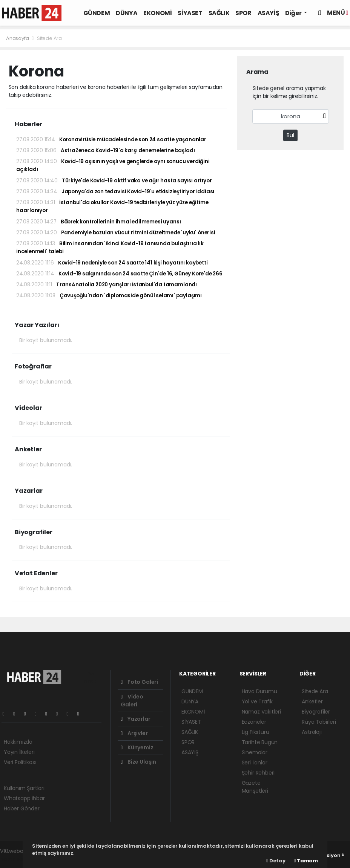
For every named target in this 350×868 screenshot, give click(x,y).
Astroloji (312, 732)
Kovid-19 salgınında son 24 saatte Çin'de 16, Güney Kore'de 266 (119, 274)
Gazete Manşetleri (255, 787)
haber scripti (16, 859)
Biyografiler (316, 712)
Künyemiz (137, 747)
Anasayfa (18, 38)
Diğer (294, 13)
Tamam (306, 861)
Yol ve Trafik (257, 701)
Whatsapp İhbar (24, 798)
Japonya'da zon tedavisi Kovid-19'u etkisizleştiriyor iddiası (115, 192)
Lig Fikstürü (256, 732)
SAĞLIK (219, 13)
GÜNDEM (97, 13)
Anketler (312, 701)
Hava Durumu (259, 691)
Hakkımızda (18, 742)
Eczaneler (254, 722)
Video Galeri (132, 701)
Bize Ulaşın (138, 762)
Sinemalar (255, 752)
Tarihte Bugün (260, 742)
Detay (276, 861)
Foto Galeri (139, 682)
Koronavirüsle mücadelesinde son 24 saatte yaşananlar (111, 140)
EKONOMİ (157, 13)
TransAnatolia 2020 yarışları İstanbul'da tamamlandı (107, 285)
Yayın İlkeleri (19, 752)
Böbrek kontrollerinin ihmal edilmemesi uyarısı (99, 222)
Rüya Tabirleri (319, 722)
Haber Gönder (22, 808)
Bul (290, 135)
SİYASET (190, 13)
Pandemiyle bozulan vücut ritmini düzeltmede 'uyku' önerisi (116, 233)
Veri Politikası (20, 762)
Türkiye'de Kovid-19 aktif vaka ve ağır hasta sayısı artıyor (114, 181)
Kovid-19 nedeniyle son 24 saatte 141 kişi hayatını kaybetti (112, 263)
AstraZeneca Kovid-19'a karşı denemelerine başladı (105, 151)
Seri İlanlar (255, 763)
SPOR (243, 13)
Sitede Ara (49, 38)
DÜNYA (127, 13)
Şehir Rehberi (258, 773)
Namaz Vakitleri (261, 712)
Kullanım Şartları (24, 788)
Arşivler (134, 733)
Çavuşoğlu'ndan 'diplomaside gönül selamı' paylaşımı (109, 296)
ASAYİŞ (269, 13)
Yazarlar (135, 719)
